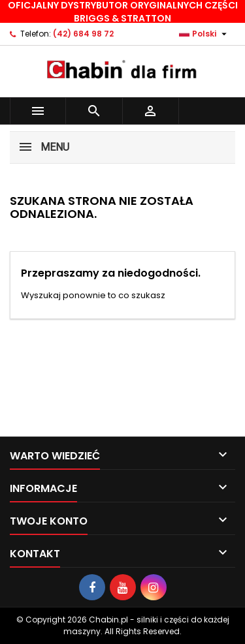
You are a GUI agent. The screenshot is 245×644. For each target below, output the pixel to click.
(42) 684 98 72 (83, 34)
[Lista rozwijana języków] (204, 34)
